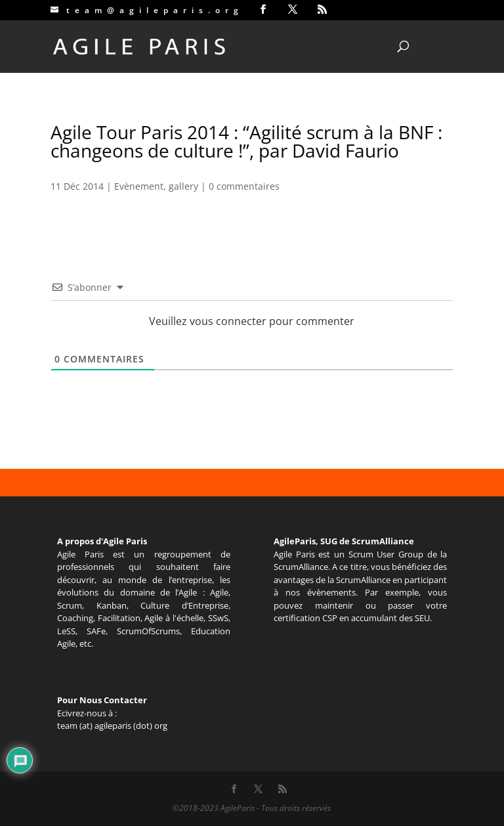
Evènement (139, 186)
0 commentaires (244, 186)
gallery (183, 186)
